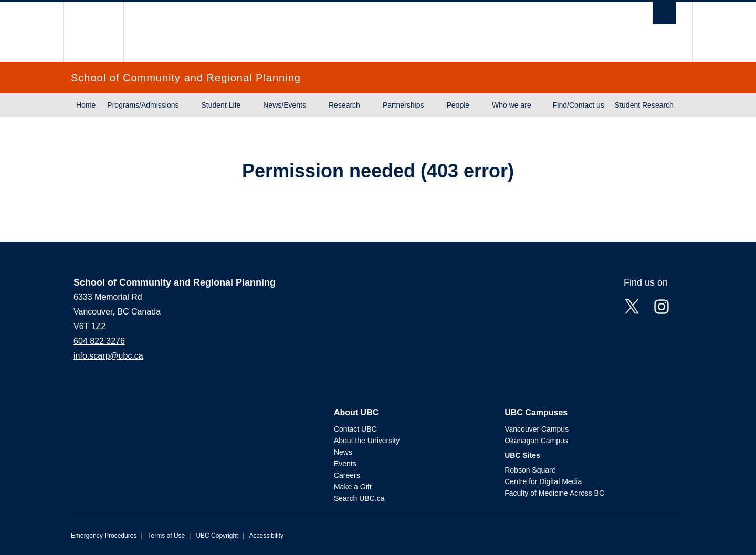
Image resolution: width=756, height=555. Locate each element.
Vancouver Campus (537, 429)
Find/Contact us (579, 105)
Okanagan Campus (536, 441)
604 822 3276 (99, 341)
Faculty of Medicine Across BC (554, 493)
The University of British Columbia (93, 32)
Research (344, 105)
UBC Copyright (217, 536)
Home (86, 105)
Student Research (644, 105)
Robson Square (530, 470)
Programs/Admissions (143, 105)
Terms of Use (167, 536)
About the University (367, 441)
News (343, 452)
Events (345, 464)
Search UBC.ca (359, 498)
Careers (347, 475)
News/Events (285, 105)
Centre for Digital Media (543, 481)
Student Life (221, 105)
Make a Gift (353, 487)
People (458, 105)
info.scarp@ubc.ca (108, 356)
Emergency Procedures (104, 536)
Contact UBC (355, 429)
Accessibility (266, 536)
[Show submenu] (189, 106)
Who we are (512, 105)
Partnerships (403, 105)
